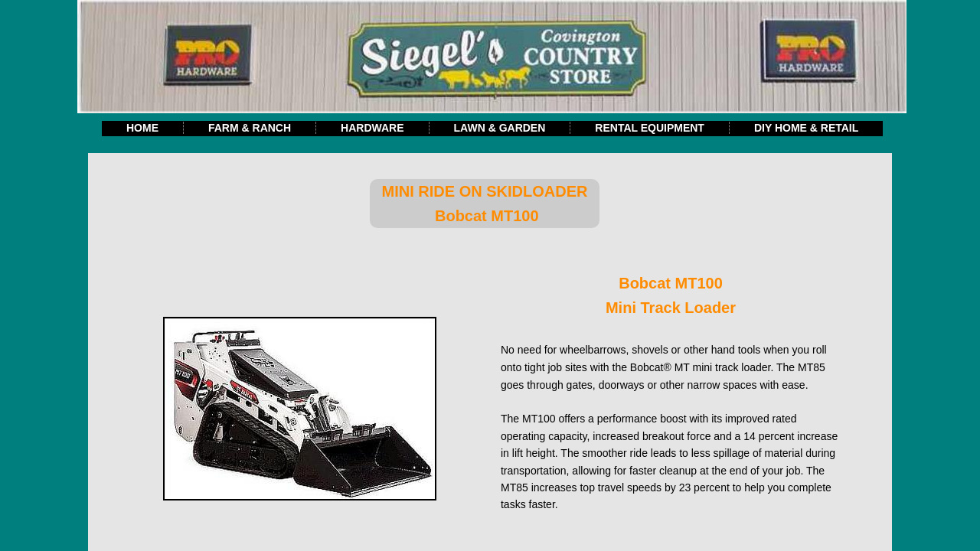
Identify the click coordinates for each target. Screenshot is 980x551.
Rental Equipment (650, 128)
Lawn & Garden (500, 128)
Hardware (372, 128)
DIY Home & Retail (806, 128)
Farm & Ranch (250, 128)
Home (142, 128)
